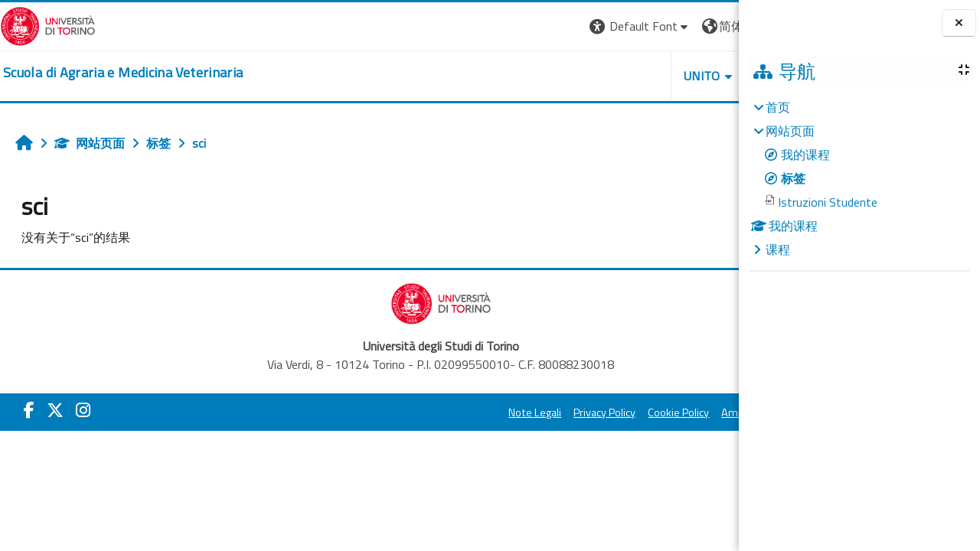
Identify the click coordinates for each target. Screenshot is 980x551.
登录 (714, 26)
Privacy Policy (462, 412)
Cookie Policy (536, 412)
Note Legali (392, 412)
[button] (497, 26)
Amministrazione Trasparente (650, 412)
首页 (778, 107)
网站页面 (90, 143)
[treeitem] (859, 178)
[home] (123, 73)
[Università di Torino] (48, 24)
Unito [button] (560, 76)
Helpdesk (646, 76)
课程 (778, 249)
